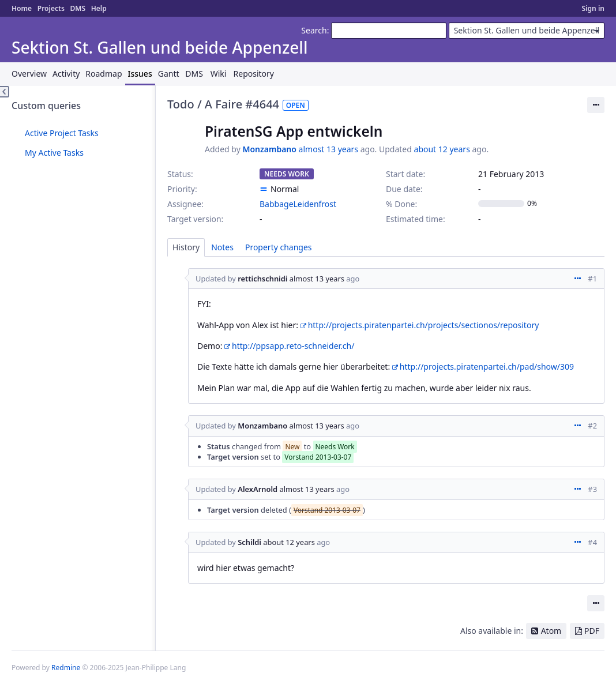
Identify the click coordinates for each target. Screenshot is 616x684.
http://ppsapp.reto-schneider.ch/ (293, 346)
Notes (222, 247)
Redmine (66, 668)
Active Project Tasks (62, 133)
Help (99, 8)
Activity (66, 74)
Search (314, 30)
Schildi (249, 542)
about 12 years (442, 149)
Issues (140, 74)
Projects (51, 8)
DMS (78, 8)
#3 (592, 489)
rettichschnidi (262, 279)
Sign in (593, 8)
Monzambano (269, 149)
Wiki (219, 74)
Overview (29, 74)
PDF (592, 631)
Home (22, 8)
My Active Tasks (54, 153)
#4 (592, 542)
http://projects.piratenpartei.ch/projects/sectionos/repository (424, 325)
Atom (551, 631)
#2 (592, 426)
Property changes (279, 247)
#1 (592, 279)
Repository (254, 74)
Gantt (169, 74)
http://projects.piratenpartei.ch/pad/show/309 (487, 367)
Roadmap (104, 74)
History (186, 247)
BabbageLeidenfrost (298, 204)
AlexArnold (258, 489)
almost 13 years (328, 149)
